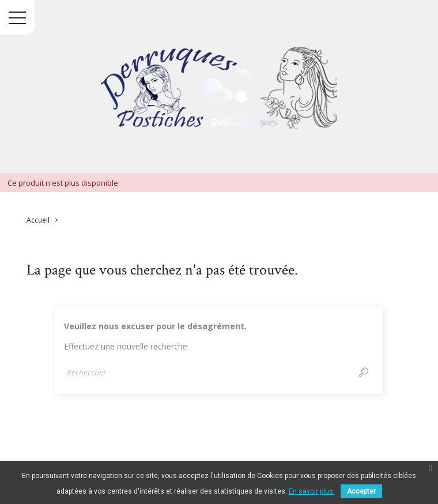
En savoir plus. (312, 491)
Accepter (361, 491)
